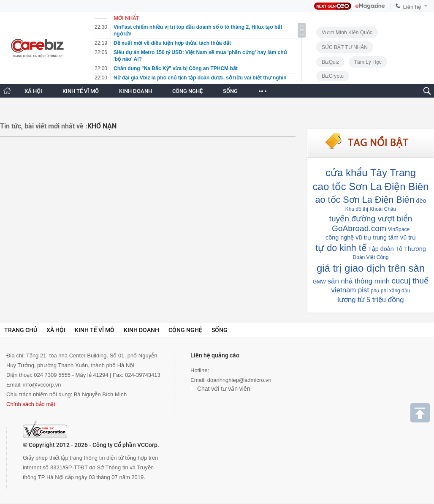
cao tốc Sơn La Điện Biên (371, 187)
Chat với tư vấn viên (220, 389)
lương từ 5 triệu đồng (370, 300)
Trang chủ (21, 330)
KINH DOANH (136, 91)
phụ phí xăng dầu (390, 291)
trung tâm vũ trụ (394, 237)
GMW (319, 282)
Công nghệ (185, 330)
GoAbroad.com (359, 228)
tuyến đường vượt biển (371, 219)
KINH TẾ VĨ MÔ (81, 91)
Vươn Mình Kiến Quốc (347, 33)
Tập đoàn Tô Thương (397, 249)
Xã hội (56, 330)
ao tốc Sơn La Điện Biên (365, 200)
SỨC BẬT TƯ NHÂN (345, 47)
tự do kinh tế (341, 248)
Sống (220, 330)
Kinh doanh (141, 330)
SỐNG (230, 91)
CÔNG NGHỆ (187, 91)
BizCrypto (333, 76)
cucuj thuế (410, 281)
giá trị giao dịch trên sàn (371, 268)
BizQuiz (330, 62)
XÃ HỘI (33, 91)
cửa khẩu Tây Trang (371, 173)
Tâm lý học (368, 62)
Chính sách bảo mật (31, 404)
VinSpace (399, 229)
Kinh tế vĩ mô (95, 330)
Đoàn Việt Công (371, 257)
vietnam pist (350, 290)
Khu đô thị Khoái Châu (371, 209)
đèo (421, 201)
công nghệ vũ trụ (348, 237)
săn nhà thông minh (359, 281)
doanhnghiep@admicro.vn (239, 380)
